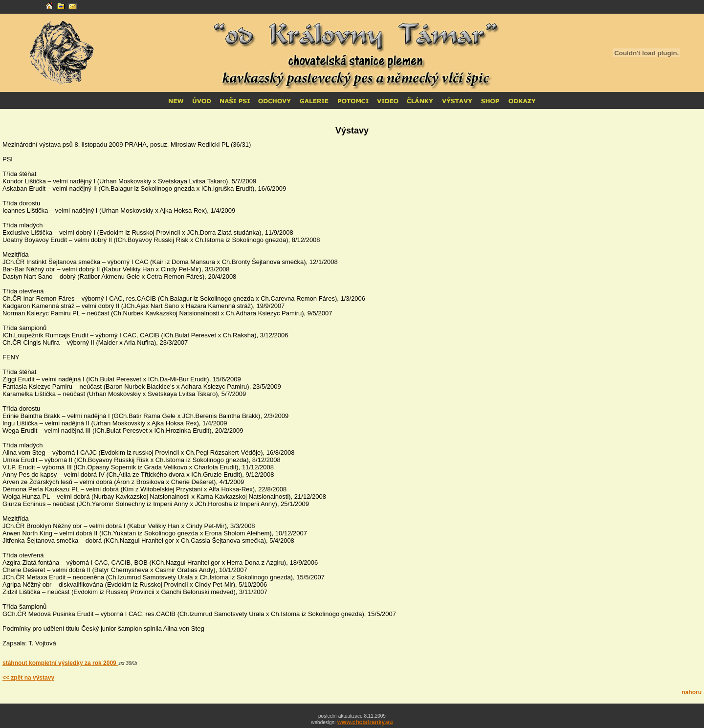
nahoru (692, 692)
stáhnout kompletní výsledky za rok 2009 (60, 663)
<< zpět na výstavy (28, 678)
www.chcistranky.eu (365, 722)
